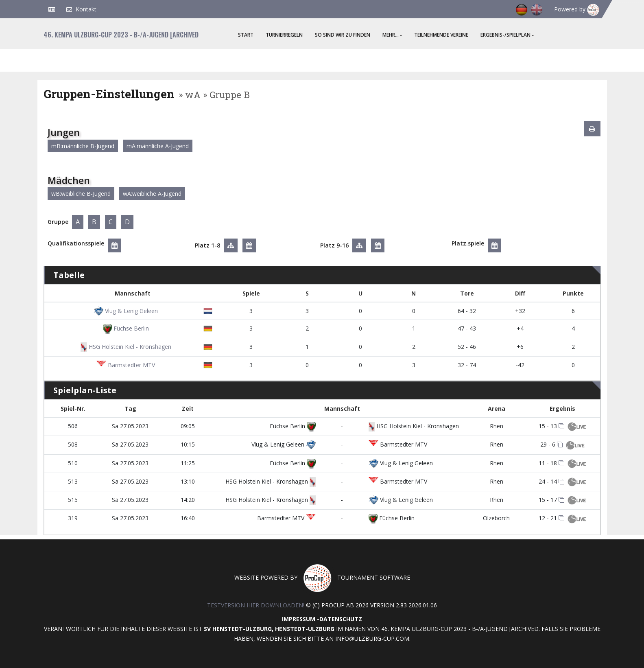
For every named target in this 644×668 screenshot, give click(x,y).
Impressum (299, 619)
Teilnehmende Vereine (441, 35)
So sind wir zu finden (343, 35)
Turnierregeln (284, 35)
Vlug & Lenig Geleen (126, 311)
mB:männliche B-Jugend (83, 146)
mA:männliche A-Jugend (158, 146)
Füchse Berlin (126, 328)
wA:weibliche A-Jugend (152, 194)
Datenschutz (341, 619)
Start (246, 35)
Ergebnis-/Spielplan (507, 35)
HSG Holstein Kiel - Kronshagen (126, 347)
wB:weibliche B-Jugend (81, 194)
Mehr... (392, 35)
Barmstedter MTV (126, 365)
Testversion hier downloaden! (256, 605)
